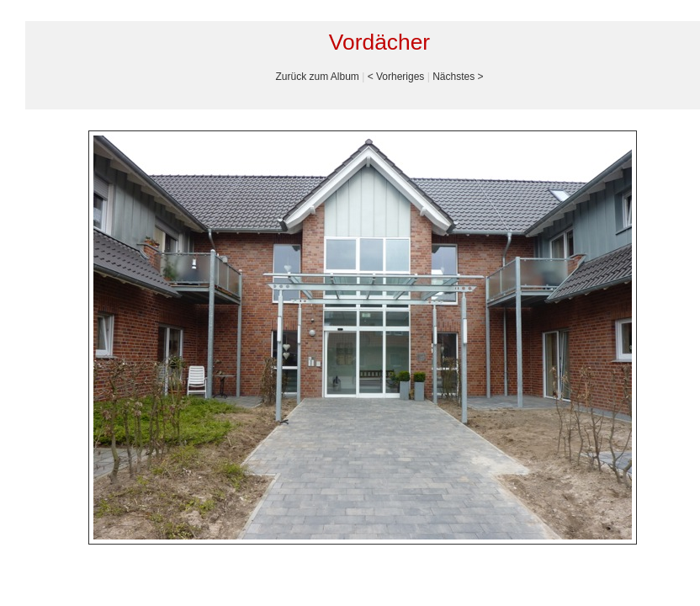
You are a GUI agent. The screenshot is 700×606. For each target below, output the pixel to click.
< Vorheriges (396, 77)
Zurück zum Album (317, 77)
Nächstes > (458, 77)
